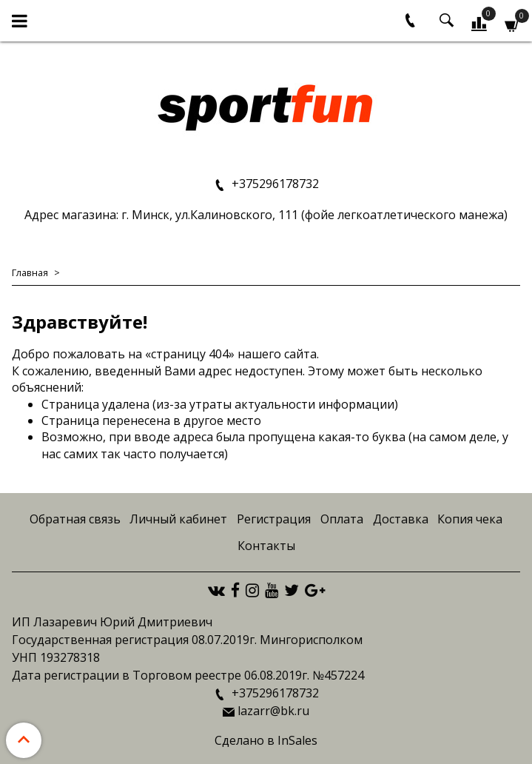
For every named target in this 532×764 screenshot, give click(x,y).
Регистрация (274, 519)
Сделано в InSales (266, 740)
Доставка (401, 519)
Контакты (266, 546)
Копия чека (470, 519)
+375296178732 (274, 184)
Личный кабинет (178, 519)
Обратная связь (75, 519)
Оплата (342, 519)
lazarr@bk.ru (273, 711)
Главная (30, 272)
